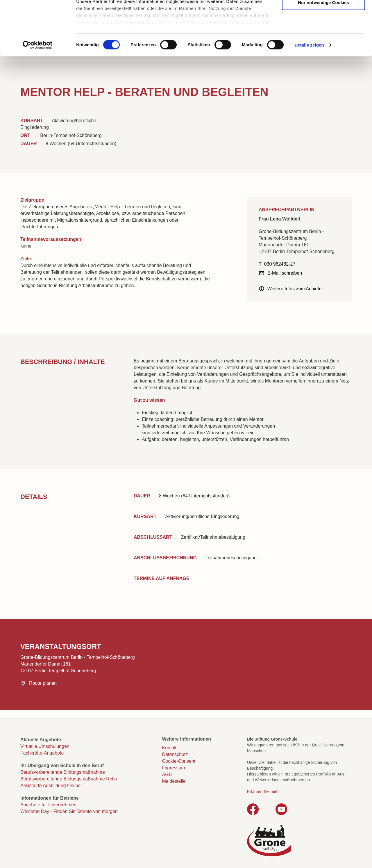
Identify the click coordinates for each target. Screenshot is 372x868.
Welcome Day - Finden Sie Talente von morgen (69, 811)
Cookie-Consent (179, 761)
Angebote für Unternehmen (48, 805)
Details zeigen (309, 93)
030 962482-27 (280, 264)
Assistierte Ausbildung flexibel (51, 786)
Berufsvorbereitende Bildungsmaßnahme (63, 772)
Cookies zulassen (323, 15)
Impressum (174, 768)
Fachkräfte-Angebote (42, 753)
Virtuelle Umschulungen (45, 746)
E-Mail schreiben (285, 273)
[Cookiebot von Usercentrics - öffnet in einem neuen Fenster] (38, 93)
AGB (167, 774)
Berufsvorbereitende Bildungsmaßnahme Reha (69, 779)
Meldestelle (174, 781)
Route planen (43, 683)
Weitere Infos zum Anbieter (295, 289)
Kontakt (170, 748)
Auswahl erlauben (323, 32)
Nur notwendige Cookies (323, 50)
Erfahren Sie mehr (263, 791)
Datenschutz (175, 754)
